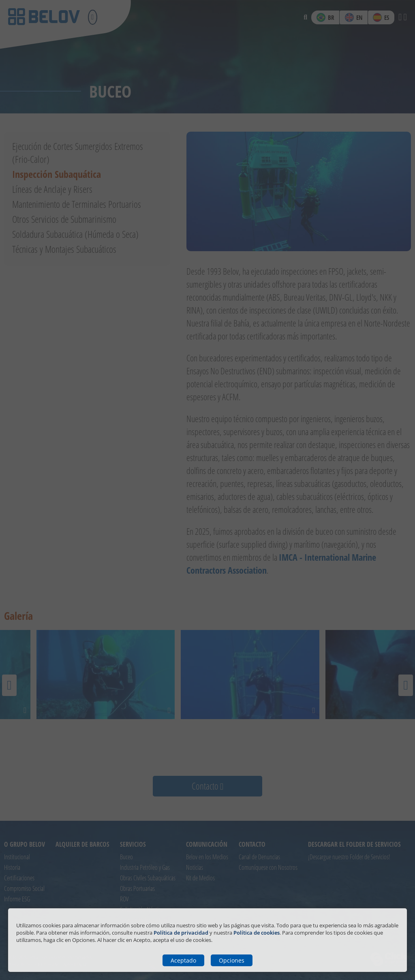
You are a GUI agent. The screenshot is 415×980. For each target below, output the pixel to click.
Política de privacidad (181, 933)
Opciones (232, 960)
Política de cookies (257, 933)
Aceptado (183, 960)
